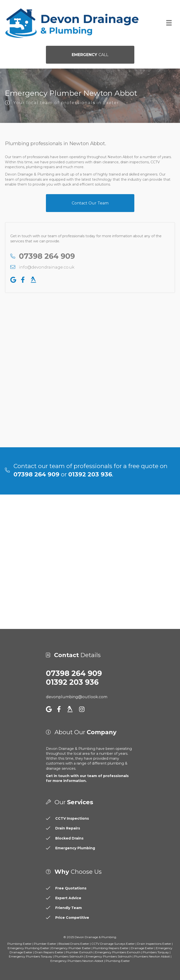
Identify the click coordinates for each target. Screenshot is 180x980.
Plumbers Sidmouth (69, 956)
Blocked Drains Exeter (74, 944)
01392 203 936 (72, 682)
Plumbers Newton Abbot (152, 956)
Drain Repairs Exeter (49, 952)
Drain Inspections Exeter (154, 944)
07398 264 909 (74, 673)
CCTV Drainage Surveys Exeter (113, 944)
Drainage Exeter (142, 948)
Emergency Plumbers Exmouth (118, 952)
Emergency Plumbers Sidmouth (109, 956)
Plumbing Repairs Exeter (111, 948)
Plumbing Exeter (20, 944)
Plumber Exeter (45, 944)
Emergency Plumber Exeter (71, 948)
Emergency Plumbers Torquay (31, 956)
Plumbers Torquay (156, 952)
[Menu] (169, 23)
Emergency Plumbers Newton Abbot (77, 961)
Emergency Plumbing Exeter (28, 948)
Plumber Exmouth (79, 952)
